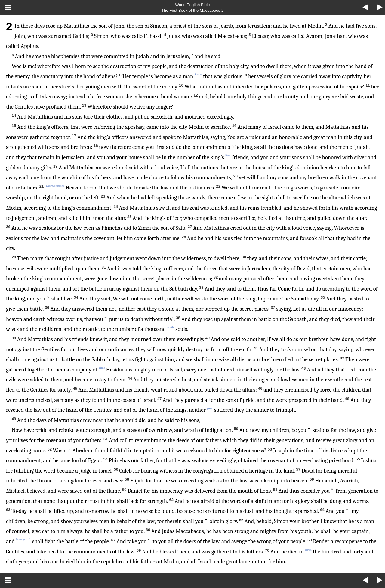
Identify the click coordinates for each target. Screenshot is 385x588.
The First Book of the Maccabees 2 (193, 10)
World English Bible (192, 5)
